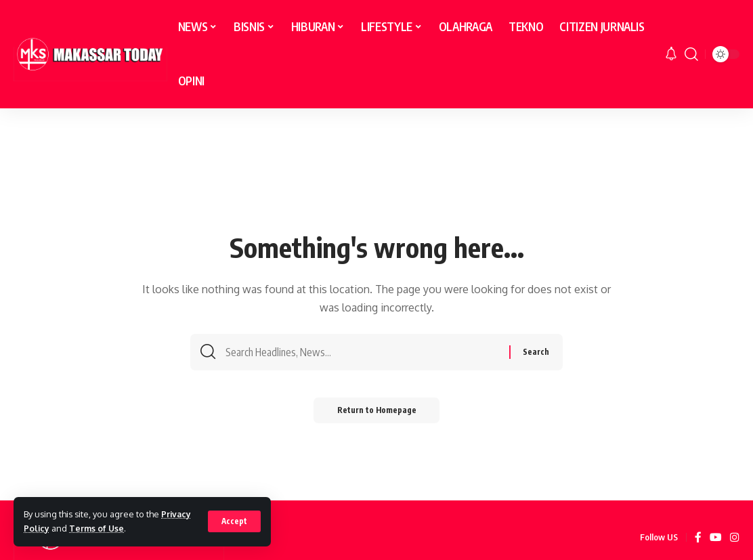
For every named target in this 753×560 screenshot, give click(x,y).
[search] (691, 54)
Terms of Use (98, 528)
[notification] (671, 54)
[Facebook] (698, 537)
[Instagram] (735, 537)
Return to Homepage (377, 413)
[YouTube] (716, 537)
